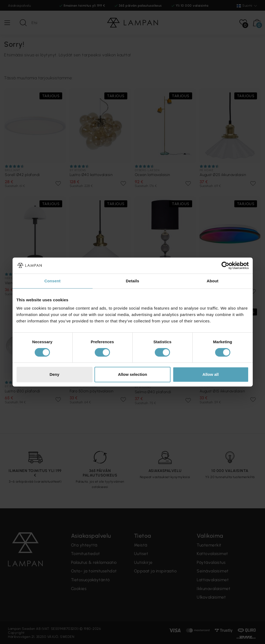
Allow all (211, 374)
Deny (55, 374)
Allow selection (132, 374)
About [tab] (213, 281)
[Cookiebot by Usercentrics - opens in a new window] (225, 266)
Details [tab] (133, 281)
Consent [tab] (52, 281)
